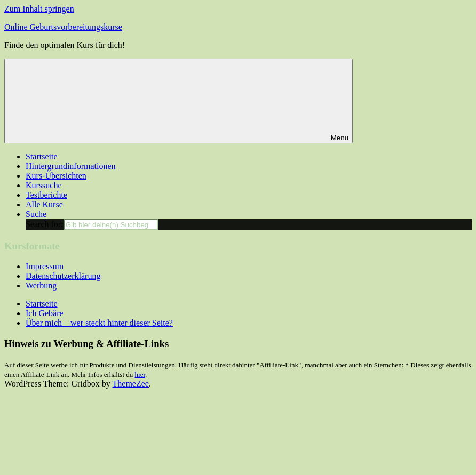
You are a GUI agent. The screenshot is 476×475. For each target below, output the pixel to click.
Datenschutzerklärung (63, 276)
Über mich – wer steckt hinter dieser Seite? (99, 323)
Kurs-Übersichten (56, 176)
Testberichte (46, 195)
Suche (36, 214)
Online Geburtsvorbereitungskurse (63, 27)
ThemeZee (131, 384)
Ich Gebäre (45, 313)
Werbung (41, 285)
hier (140, 375)
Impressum (45, 266)
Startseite (42, 156)
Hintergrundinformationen (71, 166)
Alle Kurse (44, 204)
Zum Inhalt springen (39, 9)
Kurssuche (44, 185)
